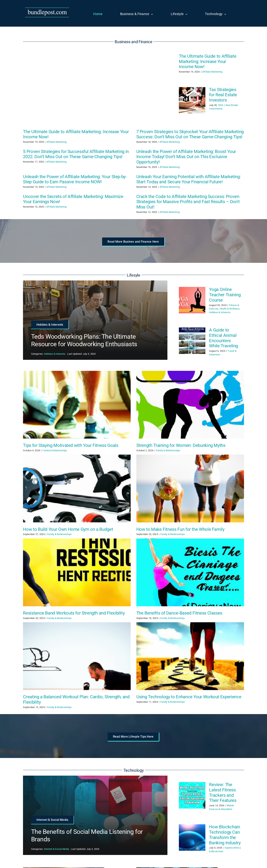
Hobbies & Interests (55, 354)
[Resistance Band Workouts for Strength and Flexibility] (77, 572)
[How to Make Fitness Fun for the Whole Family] (190, 488)
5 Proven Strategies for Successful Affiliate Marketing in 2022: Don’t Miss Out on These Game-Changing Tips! (76, 154)
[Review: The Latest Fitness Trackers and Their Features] (192, 795)
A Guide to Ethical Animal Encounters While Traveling (223, 338)
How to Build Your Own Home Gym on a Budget (68, 529)
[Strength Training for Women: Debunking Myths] (190, 405)
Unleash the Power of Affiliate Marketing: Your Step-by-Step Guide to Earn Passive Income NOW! (75, 179)
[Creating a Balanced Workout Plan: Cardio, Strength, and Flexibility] (77, 656)
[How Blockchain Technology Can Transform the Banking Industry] (192, 838)
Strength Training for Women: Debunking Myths (181, 445)
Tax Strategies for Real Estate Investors (223, 95)
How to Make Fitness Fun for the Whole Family (180, 529)
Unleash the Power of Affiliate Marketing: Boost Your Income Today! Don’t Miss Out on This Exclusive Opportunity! (186, 157)
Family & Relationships (55, 450)
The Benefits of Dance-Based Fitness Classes (179, 613)
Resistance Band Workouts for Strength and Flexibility (74, 613)
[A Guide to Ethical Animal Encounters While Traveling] (192, 341)
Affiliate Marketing (212, 72)
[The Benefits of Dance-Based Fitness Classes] (190, 572)
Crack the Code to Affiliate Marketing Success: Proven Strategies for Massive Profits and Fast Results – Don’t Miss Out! (188, 202)
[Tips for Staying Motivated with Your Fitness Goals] (77, 405)
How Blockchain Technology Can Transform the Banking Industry (225, 835)
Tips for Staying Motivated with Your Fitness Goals (71, 445)
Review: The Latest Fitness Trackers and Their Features (223, 793)
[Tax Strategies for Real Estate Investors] (192, 100)
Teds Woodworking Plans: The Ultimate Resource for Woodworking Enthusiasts (84, 340)
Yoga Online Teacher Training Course (225, 295)
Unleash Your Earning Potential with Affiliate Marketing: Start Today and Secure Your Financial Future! (189, 179)
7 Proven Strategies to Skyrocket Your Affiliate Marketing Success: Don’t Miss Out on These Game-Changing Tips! (190, 134)
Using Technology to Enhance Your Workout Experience (189, 697)
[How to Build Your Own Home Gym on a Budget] (77, 488)
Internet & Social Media (57, 849)
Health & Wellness (229, 309)
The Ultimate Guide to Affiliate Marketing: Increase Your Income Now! (208, 62)
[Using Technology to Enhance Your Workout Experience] (190, 656)
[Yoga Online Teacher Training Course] (192, 300)
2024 (221, 105)
